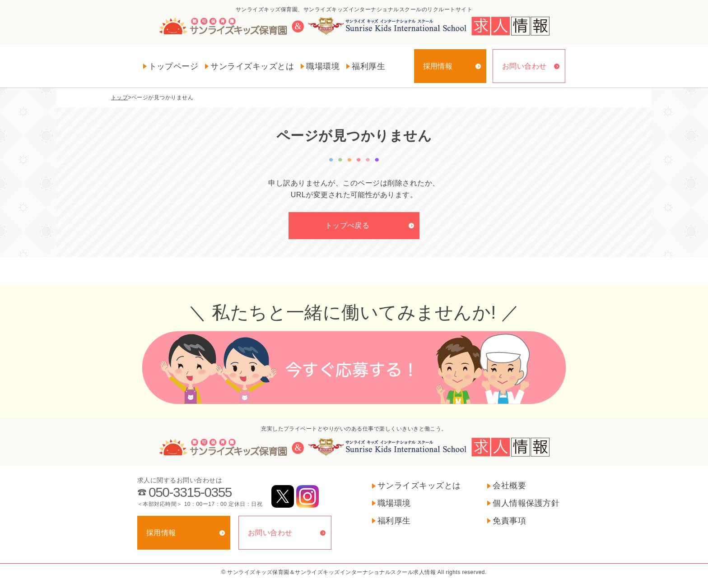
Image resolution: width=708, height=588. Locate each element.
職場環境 (323, 66)
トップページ (174, 66)
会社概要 (509, 486)
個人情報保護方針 (526, 503)
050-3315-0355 (190, 492)
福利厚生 (368, 66)
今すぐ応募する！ (354, 368)
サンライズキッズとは (252, 66)
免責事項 (509, 521)
